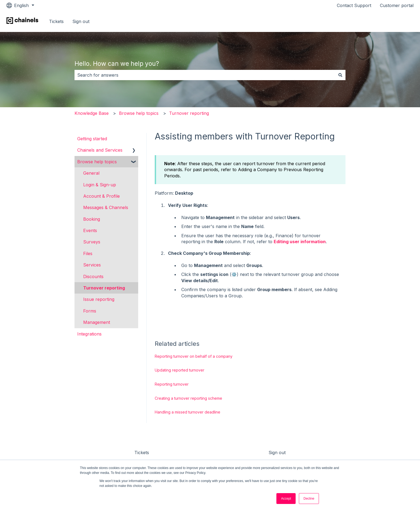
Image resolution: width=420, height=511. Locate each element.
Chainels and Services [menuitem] (100, 150)
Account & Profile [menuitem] (101, 196)
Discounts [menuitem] (93, 276)
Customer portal (397, 5)
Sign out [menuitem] (277, 453)
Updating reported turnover (180, 370)
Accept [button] (286, 499)
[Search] (340, 75)
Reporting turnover (172, 384)
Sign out (81, 21)
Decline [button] (309, 499)
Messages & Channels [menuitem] (106, 207)
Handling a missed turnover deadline (188, 412)
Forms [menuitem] (90, 311)
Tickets (56, 21)
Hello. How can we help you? (117, 64)
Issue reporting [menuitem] (99, 299)
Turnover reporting (189, 113)
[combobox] (205, 75)
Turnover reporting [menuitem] (104, 288)
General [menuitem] (91, 173)
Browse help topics (139, 113)
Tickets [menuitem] (142, 453)
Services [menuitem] (92, 265)
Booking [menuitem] (92, 219)
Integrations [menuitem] (89, 334)
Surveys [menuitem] (92, 242)
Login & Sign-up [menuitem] (100, 185)
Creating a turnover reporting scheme (188, 398)
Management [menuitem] (97, 322)
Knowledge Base (92, 113)
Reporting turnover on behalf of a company (194, 356)
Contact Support (354, 5)
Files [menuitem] (88, 253)
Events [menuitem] (90, 230)
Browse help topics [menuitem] (97, 162)
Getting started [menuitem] (92, 139)
